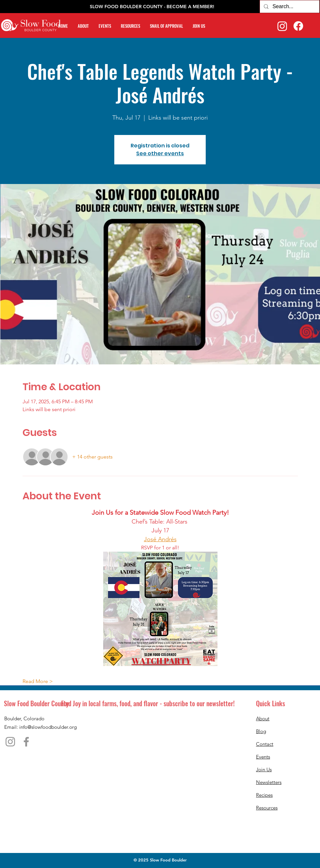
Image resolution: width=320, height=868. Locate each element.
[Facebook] (298, 26)
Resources (267, 808)
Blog (261, 731)
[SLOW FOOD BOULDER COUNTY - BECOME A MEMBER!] (152, 7)
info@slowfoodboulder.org (48, 727)
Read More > (38, 681)
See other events (160, 153)
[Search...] (289, 7)
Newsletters (269, 782)
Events (263, 757)
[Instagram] (282, 26)
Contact (265, 744)
